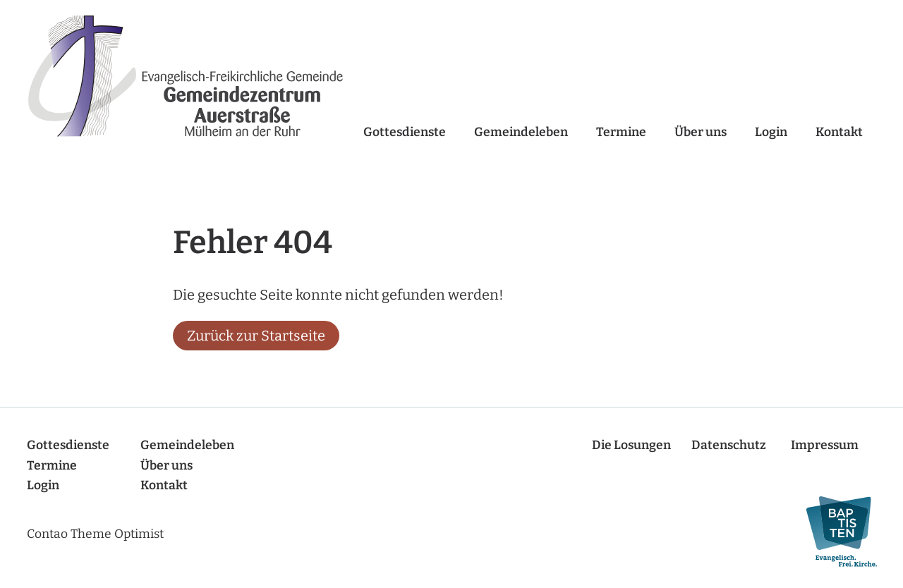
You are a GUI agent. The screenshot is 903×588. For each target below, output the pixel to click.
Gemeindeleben (521, 132)
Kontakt (839, 132)
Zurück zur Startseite (256, 336)
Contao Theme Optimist (95, 534)
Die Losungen (631, 445)
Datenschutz (729, 445)
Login (771, 132)
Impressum (825, 445)
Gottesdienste (405, 132)
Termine (621, 132)
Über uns (701, 132)
